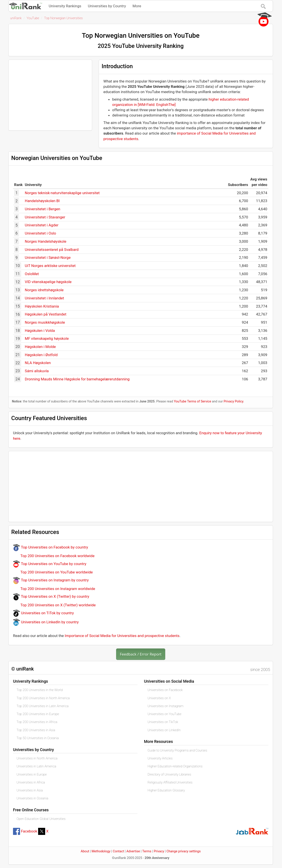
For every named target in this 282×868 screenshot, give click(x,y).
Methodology (101, 851)
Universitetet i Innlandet (45, 298)
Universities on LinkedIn (164, 730)
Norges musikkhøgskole (45, 322)
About (85, 851)
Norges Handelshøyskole (46, 241)
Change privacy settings (184, 851)
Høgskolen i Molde (40, 347)
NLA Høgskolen (38, 363)
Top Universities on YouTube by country (50, 564)
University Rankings (65, 6)
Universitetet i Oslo (41, 233)
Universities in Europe (32, 774)
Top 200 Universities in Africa (37, 722)
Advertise (133, 851)
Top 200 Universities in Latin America (43, 706)
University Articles (160, 758)
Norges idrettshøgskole (44, 290)
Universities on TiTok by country (43, 613)
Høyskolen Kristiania (42, 306)
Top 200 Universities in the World (40, 690)
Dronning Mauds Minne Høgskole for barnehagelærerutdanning (77, 379)
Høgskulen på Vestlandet (46, 314)
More (137, 6)
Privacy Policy (233, 401)
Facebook (25, 831)
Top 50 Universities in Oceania (38, 738)
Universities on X (159, 698)
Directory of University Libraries (169, 774)
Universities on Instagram (166, 706)
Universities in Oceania (32, 798)
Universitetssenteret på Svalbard (52, 250)
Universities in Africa (31, 782)
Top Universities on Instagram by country (51, 580)
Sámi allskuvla (37, 371)
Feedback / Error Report (141, 654)
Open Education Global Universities (41, 819)
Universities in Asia (30, 790)
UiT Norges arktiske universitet (50, 266)
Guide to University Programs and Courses (177, 750)
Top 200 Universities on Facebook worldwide (54, 556)
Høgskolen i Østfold (41, 355)
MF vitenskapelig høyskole (47, 338)
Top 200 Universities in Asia (36, 730)
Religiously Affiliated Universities (170, 782)
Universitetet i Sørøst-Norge (48, 257)
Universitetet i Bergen (43, 209)
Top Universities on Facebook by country (51, 547)
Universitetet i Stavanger (45, 217)
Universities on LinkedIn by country (46, 622)
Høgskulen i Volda (40, 331)
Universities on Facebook (165, 690)
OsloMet (32, 274)
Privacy (159, 851)
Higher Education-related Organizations (175, 766)
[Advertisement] (50, 95)
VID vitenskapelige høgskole (48, 282)
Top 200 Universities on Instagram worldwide (54, 589)
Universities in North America (37, 758)
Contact (118, 851)
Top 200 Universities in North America (43, 698)
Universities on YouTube (165, 714)
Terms (147, 851)
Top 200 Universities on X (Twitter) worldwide (54, 605)
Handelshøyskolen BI (42, 201)
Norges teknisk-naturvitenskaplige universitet (62, 193)
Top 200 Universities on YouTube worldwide (53, 572)
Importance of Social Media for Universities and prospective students (122, 636)
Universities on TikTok (163, 722)
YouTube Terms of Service (192, 401)
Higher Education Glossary (166, 790)
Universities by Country (107, 6)
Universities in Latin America (36, 766)
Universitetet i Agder (42, 225)
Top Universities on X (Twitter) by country (51, 596)
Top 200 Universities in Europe (38, 714)
